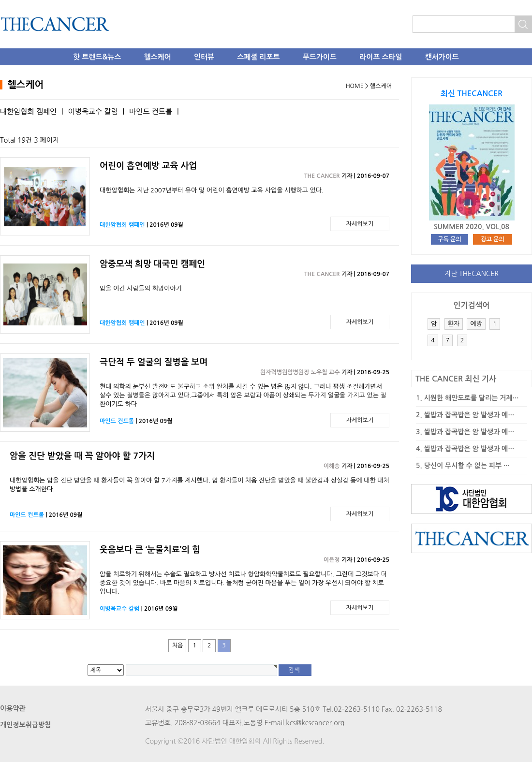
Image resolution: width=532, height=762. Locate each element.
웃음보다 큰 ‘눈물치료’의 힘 (150, 550)
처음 (178, 645)
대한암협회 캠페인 (28, 111)
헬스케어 (158, 57)
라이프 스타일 (381, 57)
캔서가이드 (442, 57)
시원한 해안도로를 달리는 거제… (472, 398)
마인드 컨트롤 (151, 111)
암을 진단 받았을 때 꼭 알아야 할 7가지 (82, 456)
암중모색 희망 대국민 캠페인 (152, 264)
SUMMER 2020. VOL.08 (472, 227)
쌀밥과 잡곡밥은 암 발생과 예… (469, 415)
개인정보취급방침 (25, 725)
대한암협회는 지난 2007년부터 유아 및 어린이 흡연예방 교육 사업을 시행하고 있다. (212, 190)
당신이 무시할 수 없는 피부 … (467, 466)
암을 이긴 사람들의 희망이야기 (141, 288)
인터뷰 (204, 57)
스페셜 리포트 (258, 57)
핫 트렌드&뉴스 (97, 57)
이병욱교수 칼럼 (93, 111)
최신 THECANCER (472, 94)
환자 (454, 324)
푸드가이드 (320, 57)
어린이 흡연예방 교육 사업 (148, 166)
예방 (476, 324)
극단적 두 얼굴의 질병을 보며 (154, 362)
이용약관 (13, 708)
